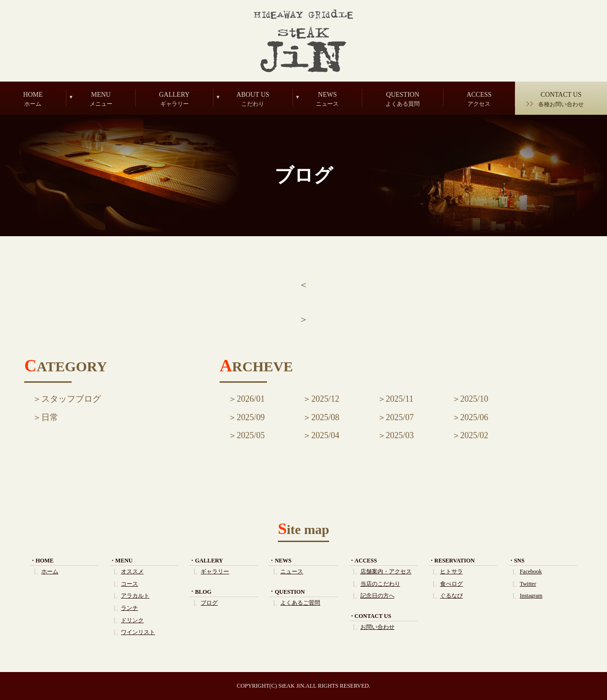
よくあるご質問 (300, 603)
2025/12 (325, 399)
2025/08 (325, 417)
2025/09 (251, 417)
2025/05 (251, 435)
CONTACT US (561, 99)
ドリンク (132, 620)
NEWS (328, 99)
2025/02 (474, 435)
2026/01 (251, 399)
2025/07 (400, 417)
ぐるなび (451, 596)
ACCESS (479, 99)
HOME (33, 99)
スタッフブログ (71, 399)
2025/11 (400, 399)
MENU (101, 99)
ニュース (292, 571)
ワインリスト (138, 632)
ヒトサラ (451, 571)
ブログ (209, 603)
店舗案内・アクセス (386, 571)
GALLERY (174, 99)
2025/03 (400, 435)
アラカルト (135, 596)
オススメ (132, 571)
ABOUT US (253, 99)
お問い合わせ (377, 627)
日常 (50, 417)
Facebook (531, 571)
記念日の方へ (377, 596)
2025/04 (325, 435)
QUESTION (403, 99)
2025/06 (474, 417)
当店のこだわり (380, 584)
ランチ (129, 608)
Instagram (531, 596)
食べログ (451, 584)
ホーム (50, 571)
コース (129, 584)
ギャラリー (215, 571)
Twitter (528, 584)
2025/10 (474, 399)
